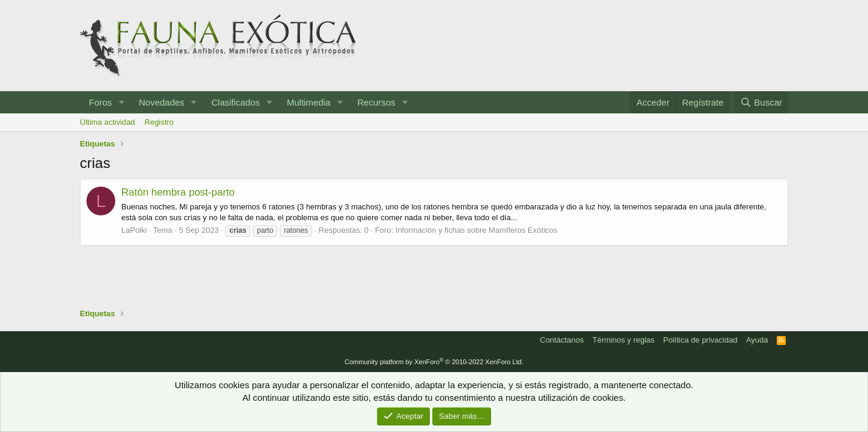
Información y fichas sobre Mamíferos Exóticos (477, 230)
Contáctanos (562, 340)
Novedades (161, 102)
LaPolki (134, 230)
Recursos (376, 102)
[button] (121, 102)
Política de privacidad (701, 340)
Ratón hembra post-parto (178, 192)
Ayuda (757, 340)
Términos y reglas (623, 340)
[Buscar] (761, 102)
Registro (159, 122)
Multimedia (309, 102)
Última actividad (107, 122)
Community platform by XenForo (434, 362)
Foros (100, 102)
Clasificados (236, 102)
